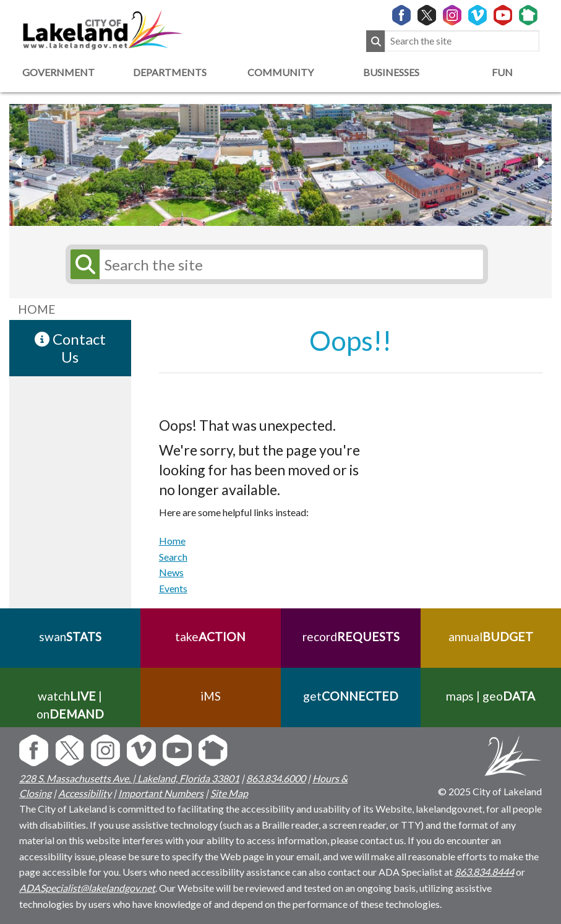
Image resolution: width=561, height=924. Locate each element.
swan (70, 637)
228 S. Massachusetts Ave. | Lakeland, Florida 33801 (129, 778)
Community (280, 72)
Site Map (229, 793)
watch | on (70, 705)
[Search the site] (462, 41)
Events (173, 588)
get (351, 696)
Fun (502, 72)
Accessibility (85, 793)
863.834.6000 (276, 778)
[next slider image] (20, 162)
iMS (211, 696)
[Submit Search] (375, 41)
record (350, 637)
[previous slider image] (541, 162)
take (210, 637)
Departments (170, 72)
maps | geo (491, 696)
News (171, 572)
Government (58, 72)
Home (172, 541)
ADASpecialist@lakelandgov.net (87, 888)
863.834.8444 (484, 872)
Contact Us (70, 348)
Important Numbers (161, 793)
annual (491, 637)
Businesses (391, 72)
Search (173, 557)
